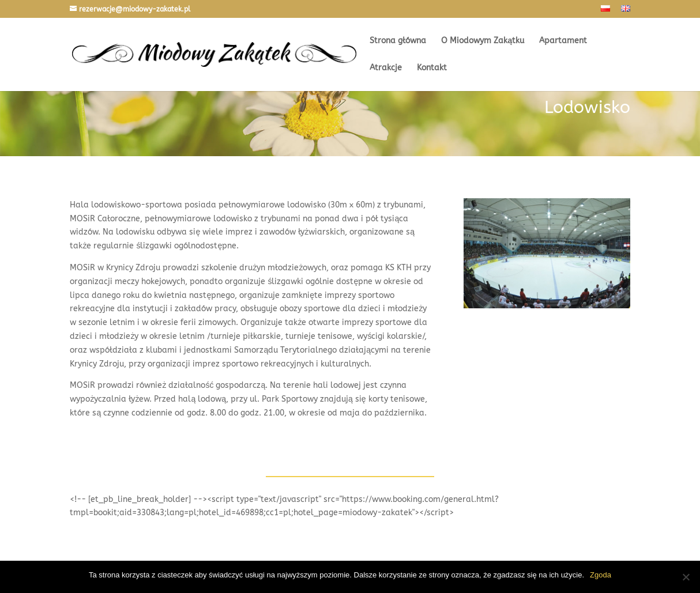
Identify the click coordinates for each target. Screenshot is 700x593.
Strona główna (398, 41)
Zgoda (601, 575)
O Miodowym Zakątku (483, 41)
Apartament (563, 41)
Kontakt (432, 68)
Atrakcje (386, 68)
